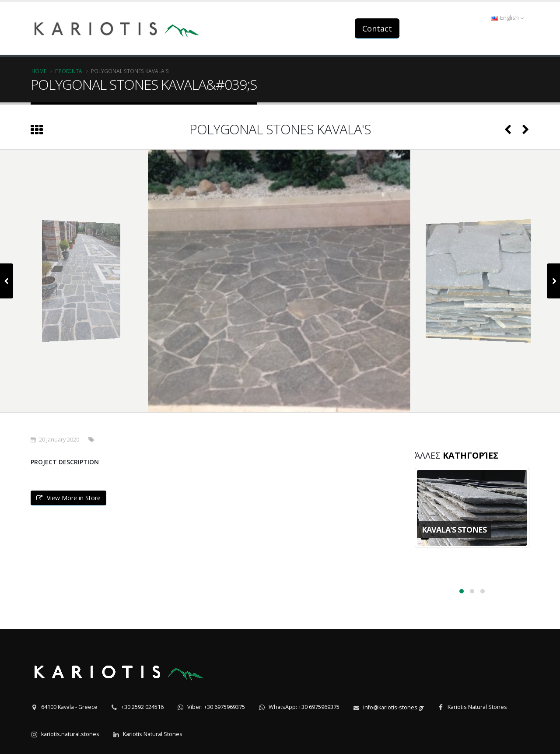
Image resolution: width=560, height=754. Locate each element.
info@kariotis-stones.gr (394, 707)
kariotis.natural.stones (70, 734)
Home (39, 71)
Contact (377, 28)
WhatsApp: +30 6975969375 (304, 707)
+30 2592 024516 (142, 707)
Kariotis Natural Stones (477, 707)
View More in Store (68, 498)
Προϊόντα (69, 71)
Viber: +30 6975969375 (216, 707)
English (507, 18)
